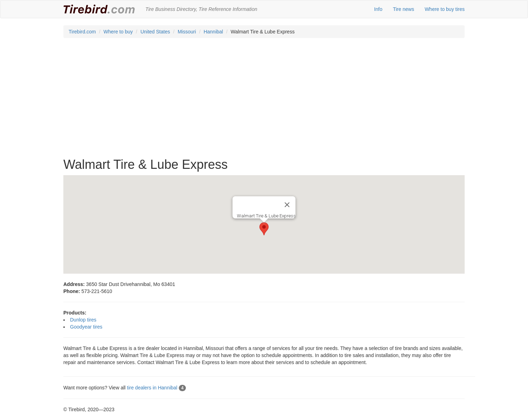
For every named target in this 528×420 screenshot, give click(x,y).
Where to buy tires (445, 9)
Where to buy (118, 32)
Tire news (403, 9)
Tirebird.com (82, 32)
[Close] (287, 205)
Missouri (187, 32)
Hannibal (213, 32)
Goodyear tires (86, 327)
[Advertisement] (264, 101)
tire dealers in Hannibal (157, 388)
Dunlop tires (83, 320)
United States (155, 32)
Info (378, 9)
